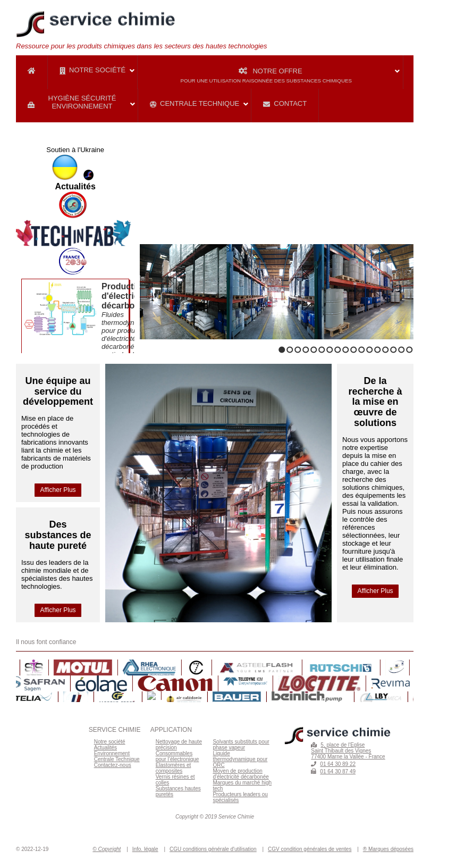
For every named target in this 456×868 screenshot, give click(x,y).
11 (362, 350)
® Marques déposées (388, 849)
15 (394, 350)
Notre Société (92, 70)
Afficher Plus (58, 490)
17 (409, 350)
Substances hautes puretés (178, 791)
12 (370, 350)
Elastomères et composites (174, 768)
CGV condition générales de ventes (310, 849)
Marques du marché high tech (242, 786)
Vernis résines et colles (175, 780)
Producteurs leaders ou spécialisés (240, 797)
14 (386, 350)
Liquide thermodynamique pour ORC (240, 759)
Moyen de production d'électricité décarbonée (240, 774)
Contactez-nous (113, 765)
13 (378, 350)
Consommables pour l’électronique (178, 756)
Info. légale (145, 849)
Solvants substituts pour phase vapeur (241, 745)
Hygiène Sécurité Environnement (72, 102)
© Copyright (107, 849)
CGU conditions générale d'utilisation (213, 849)
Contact (285, 104)
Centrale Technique (195, 104)
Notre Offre (292, 75)
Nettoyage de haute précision (179, 745)
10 (354, 350)
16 (402, 350)
